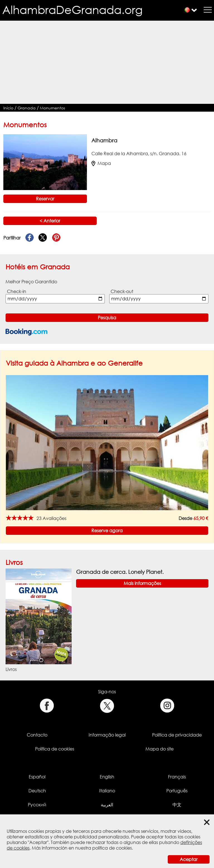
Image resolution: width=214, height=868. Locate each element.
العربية (107, 805)
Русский (37, 805)
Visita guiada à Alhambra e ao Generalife (74, 363)
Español (37, 777)
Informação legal (107, 735)
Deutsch (37, 791)
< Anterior (50, 221)
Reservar (45, 199)
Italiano (107, 791)
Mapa (101, 163)
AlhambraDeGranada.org (72, 10)
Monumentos (52, 108)
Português (177, 791)
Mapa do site (160, 749)
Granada (27, 108)
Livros (14, 562)
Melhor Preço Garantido (31, 282)
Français (177, 777)
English (107, 777)
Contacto (37, 735)
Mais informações (142, 583)
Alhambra (104, 140)
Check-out (122, 291)
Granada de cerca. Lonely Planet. (120, 572)
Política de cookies (55, 749)
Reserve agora (107, 531)
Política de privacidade (177, 735)
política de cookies (112, 848)
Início (8, 108)
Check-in (17, 291)
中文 (177, 805)
